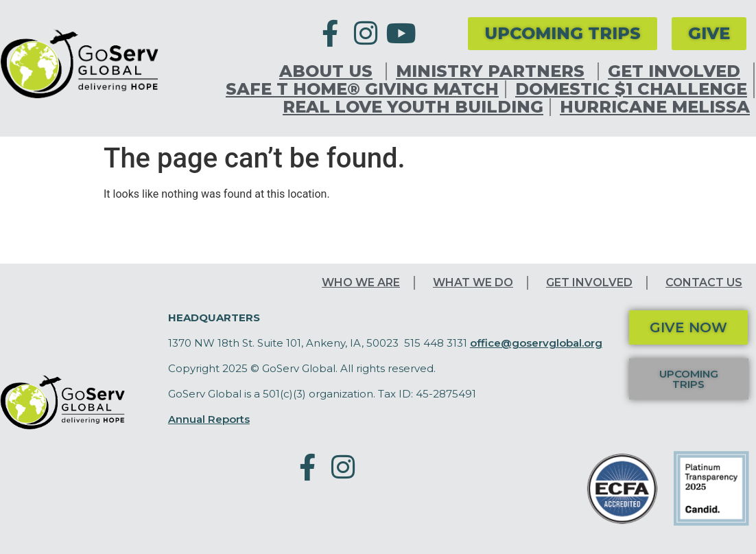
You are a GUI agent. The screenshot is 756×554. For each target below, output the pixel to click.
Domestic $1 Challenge (631, 89)
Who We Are (361, 282)
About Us (329, 71)
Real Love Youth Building (413, 107)
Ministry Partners (494, 71)
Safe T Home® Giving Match (362, 89)
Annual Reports (209, 419)
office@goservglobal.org (536, 343)
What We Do (473, 282)
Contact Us (704, 282)
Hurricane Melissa (655, 107)
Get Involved (677, 71)
